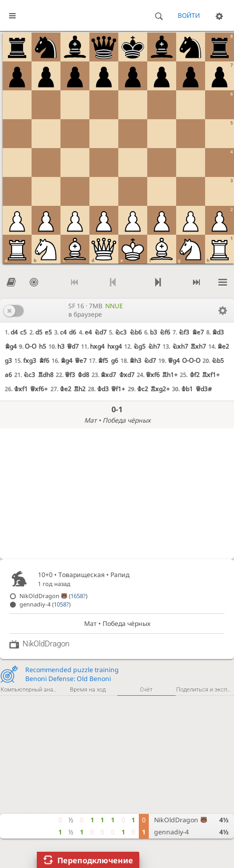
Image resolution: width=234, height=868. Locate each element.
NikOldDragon (181, 820)
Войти (189, 15)
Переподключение (95, 860)
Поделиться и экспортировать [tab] (205, 690)
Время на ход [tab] (88, 690)
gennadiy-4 (171, 832)
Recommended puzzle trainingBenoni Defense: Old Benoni (72, 674)
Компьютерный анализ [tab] (29, 690)
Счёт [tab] (146, 690)
